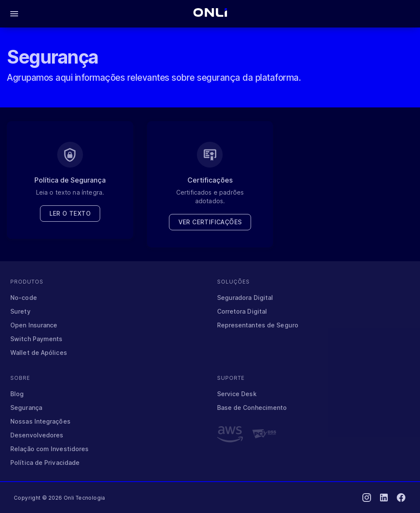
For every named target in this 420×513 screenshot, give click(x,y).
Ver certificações (210, 222)
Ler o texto (70, 214)
